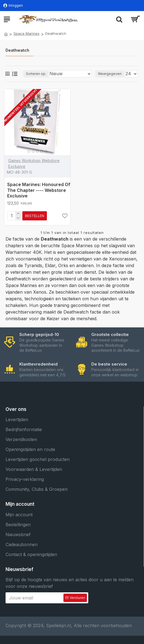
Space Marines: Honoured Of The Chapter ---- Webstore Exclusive (39, 190)
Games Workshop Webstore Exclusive (34, 163)
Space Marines (26, 33)
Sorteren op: (36, 74)
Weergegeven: (110, 74)
